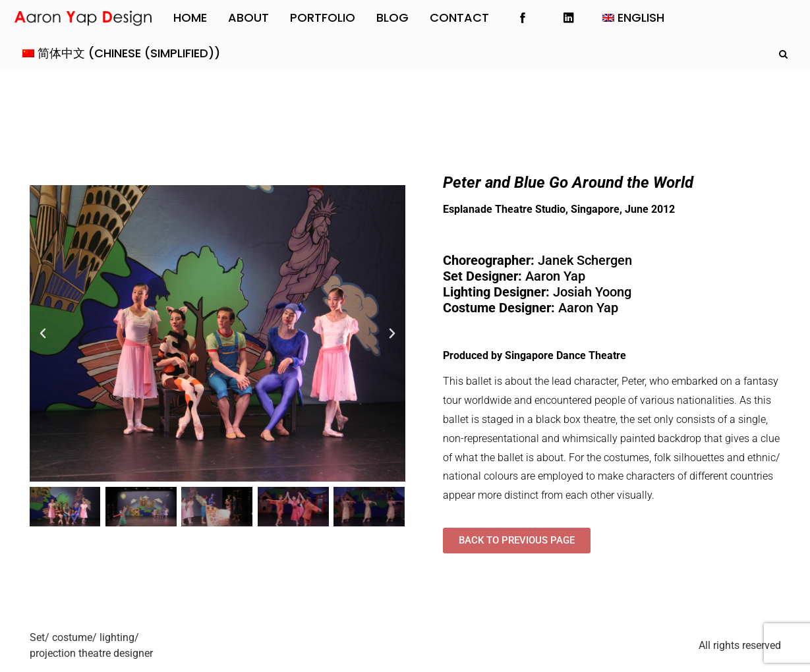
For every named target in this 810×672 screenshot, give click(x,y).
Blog (392, 17)
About (248, 17)
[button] (43, 333)
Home (190, 17)
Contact (459, 17)
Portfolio (323, 17)
